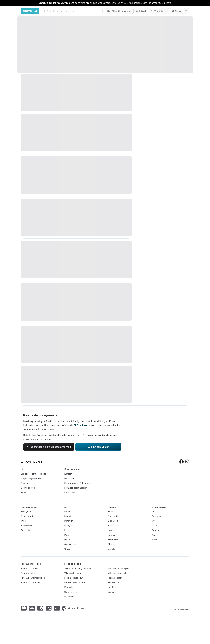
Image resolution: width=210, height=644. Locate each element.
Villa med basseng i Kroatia (78, 568)
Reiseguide (26, 511)
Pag (154, 535)
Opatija (155, 530)
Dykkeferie (70, 597)
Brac (110, 511)
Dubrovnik (113, 516)
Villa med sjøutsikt (117, 573)
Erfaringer (26, 483)
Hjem (23, 469)
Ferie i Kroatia (27, 516)
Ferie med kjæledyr (74, 578)
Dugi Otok (113, 521)
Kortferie (112, 587)
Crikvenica (157, 516)
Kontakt (68, 474)
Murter (111, 544)
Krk (153, 521)
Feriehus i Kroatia (29, 568)
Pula (67, 535)
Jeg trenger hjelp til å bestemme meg (49, 447)
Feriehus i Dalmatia (30, 583)
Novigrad (69, 526)
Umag (67, 549)
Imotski (112, 530)
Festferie (69, 587)
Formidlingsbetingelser (76, 488)
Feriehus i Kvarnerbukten (33, 578)
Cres (154, 511)
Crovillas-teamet (73, 469)
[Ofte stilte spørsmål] (119, 11)
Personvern (70, 478)
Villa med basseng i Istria (120, 568)
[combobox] (74, 11)
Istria (23, 521)
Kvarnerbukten (28, 526)
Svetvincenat (71, 544)
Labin (67, 511)
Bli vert (24, 493)
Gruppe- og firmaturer (32, 478)
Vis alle (111, 549)
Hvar (110, 526)
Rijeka (155, 540)
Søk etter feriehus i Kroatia (34, 474)
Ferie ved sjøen (115, 578)
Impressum (70, 493)
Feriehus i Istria (28, 573)
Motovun (69, 521)
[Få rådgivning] (159, 11)
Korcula (112, 535)
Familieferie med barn (75, 583)
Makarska (113, 540)
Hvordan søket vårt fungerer (78, 483)
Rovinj (67, 540)
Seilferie (112, 592)
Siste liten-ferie (115, 583)
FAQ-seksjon (81, 425)
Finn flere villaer (98, 447)
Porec (67, 530)
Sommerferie (71, 592)
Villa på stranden (73, 573)
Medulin (68, 516)
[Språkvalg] (176, 11)
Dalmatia (25, 530)
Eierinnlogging (28, 488)
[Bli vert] (141, 11)
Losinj (154, 526)
